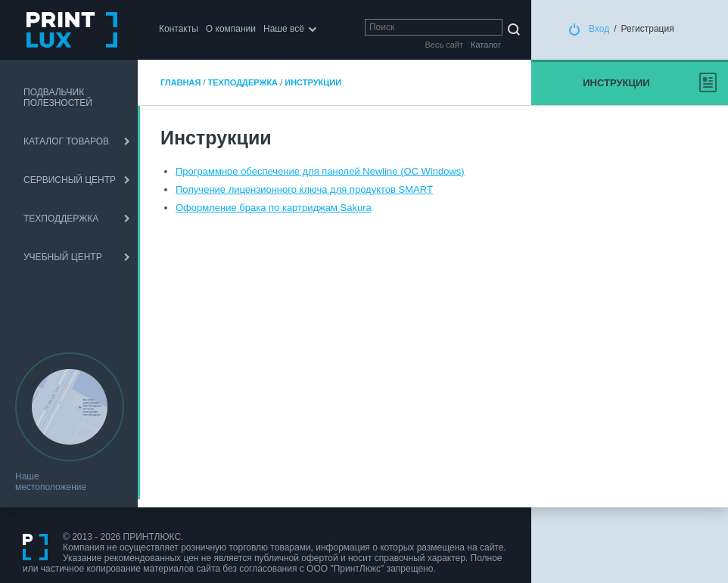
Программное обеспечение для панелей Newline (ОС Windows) (320, 171)
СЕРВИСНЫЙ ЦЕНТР (70, 180)
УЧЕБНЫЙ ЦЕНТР (63, 257)
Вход (599, 29)
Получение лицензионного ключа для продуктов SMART (304, 189)
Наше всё (284, 29)
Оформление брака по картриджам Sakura (274, 208)
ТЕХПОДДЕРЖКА (61, 219)
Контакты (179, 29)
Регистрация (648, 29)
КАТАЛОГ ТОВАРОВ (66, 141)
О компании (231, 29)
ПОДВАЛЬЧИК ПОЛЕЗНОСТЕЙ (58, 98)
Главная (180, 82)
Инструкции (313, 82)
